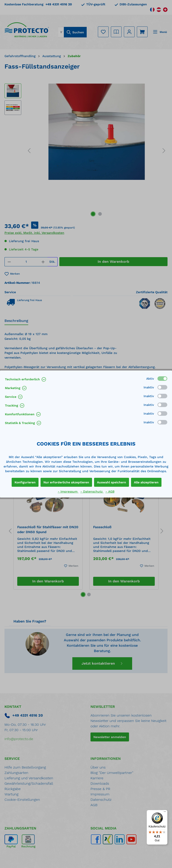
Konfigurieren (25, 482)
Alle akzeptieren (146, 482)
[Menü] (165, 813)
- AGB (110, 491)
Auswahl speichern (112, 482)
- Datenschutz (92, 491)
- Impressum (68, 491)
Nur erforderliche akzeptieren (66, 482)
